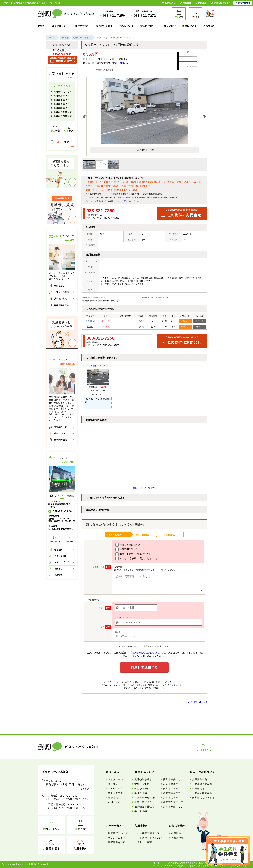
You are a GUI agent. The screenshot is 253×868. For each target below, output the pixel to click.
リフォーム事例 (62, 292)
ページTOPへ (203, 750)
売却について (126, 26)
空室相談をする (62, 305)
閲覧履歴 (185, 3)
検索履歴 (201, 3)
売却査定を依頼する (203, 798)
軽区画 (90, 327)
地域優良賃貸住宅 (144, 807)
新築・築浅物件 (143, 802)
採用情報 (58, 575)
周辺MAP (124, 63)
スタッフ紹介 (168, 26)
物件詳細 (200, 321)
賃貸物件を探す (60, 26)
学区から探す (142, 784)
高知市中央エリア (63, 92)
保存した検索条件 (221, 3)
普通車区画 (90, 321)
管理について (61, 286)
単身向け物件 (142, 793)
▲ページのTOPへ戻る (198, 702)
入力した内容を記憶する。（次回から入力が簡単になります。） (145, 646)
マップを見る (83, 789)
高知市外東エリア (63, 112)
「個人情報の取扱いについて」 (146, 653)
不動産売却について (203, 788)
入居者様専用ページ (148, 833)
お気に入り (185, 321)
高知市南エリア (61, 104)
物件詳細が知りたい (128, 549)
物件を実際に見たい (128, 545)
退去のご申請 (144, 842)
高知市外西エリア (63, 116)
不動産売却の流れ (202, 793)
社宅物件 (176, 833)
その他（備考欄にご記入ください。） (137, 559)
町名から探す (142, 788)
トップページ (115, 779)
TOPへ (41, 26)
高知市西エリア (61, 100)
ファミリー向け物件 (146, 798)
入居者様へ (209, 26)
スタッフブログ (62, 562)
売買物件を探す (104, 26)
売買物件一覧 (61, 427)
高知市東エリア (61, 96)
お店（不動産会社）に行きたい (133, 554)
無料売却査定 (61, 440)
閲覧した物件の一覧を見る (144, 488)
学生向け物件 (147, 26)
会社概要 (58, 550)
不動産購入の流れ (202, 784)
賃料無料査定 (61, 298)
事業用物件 (177, 838)
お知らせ (58, 569)
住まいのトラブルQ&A (150, 838)
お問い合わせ (127, 201)
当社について (189, 26)
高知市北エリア (61, 108)
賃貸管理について (118, 833)
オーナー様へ (82, 26)
